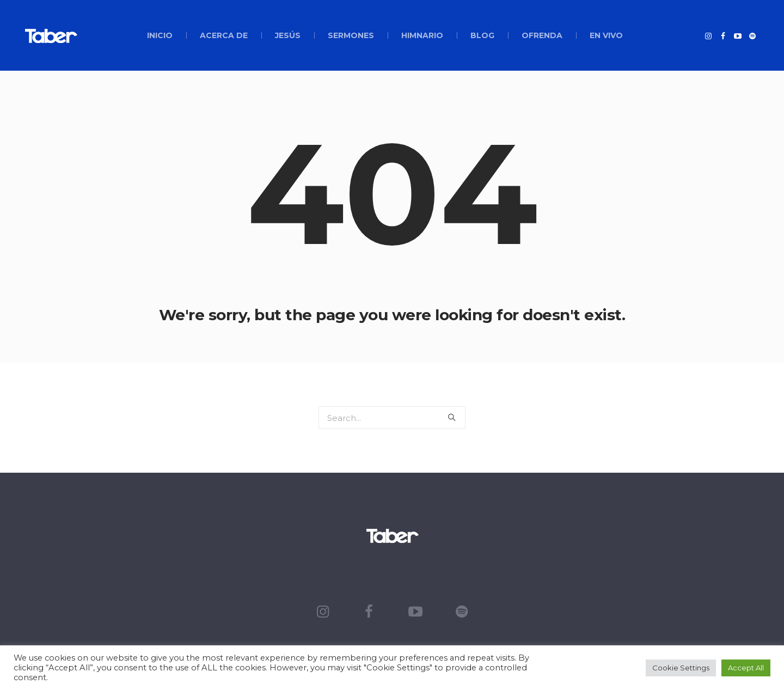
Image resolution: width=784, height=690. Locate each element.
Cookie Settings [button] (681, 668)
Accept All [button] (746, 668)
